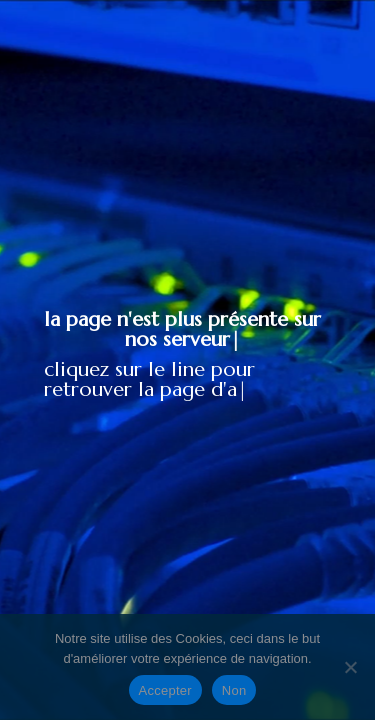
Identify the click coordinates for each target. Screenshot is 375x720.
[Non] (350, 667)
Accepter (165, 690)
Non (234, 690)
